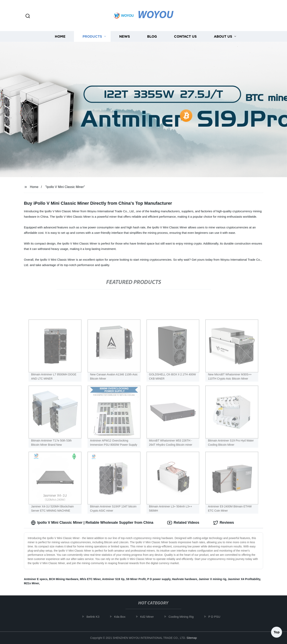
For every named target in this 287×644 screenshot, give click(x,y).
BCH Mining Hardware (64, 579)
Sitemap (192, 638)
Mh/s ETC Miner (90, 579)
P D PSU (217, 617)
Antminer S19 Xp (113, 579)
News (125, 36)
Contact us (185, 36)
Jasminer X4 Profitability (244, 579)
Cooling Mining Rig (184, 617)
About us (223, 36)
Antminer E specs (36, 579)
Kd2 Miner (150, 617)
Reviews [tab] (224, 523)
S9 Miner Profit (136, 579)
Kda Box (123, 617)
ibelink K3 (96, 617)
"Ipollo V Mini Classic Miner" (65, 187)
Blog (152, 36)
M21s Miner (31, 583)
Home (60, 36)
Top (277, 633)
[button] (28, 16)
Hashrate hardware (185, 579)
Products (92, 36)
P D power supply (159, 579)
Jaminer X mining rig (212, 579)
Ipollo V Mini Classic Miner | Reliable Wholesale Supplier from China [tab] (92, 523)
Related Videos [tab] (183, 523)
